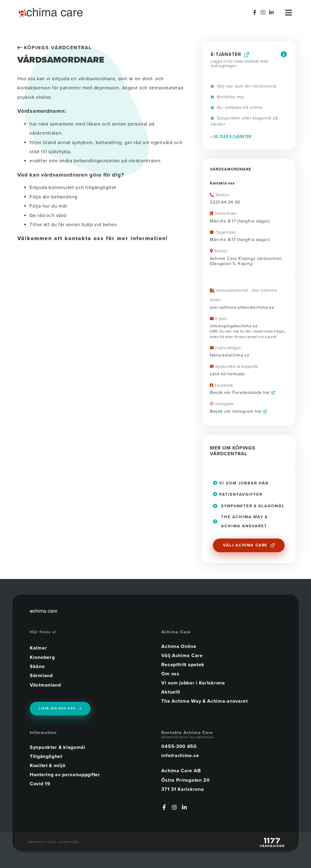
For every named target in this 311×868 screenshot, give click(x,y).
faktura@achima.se (230, 355)
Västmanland (45, 685)
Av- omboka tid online (237, 107)
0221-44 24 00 (225, 202)
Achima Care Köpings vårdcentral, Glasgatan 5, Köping (246, 261)
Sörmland (41, 676)
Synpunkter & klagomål (58, 747)
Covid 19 (40, 783)
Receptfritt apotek (183, 665)
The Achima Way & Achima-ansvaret (204, 701)
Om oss (170, 674)
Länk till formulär (228, 374)
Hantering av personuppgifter (65, 774)
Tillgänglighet (46, 756)
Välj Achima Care (182, 656)
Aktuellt (171, 692)
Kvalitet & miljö (48, 765)
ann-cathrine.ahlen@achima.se (242, 307)
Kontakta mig (227, 97)
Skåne (37, 666)
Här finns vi (43, 632)
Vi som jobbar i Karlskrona (193, 683)
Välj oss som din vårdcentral (244, 86)
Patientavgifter (238, 494)
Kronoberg (42, 657)
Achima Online (179, 646)
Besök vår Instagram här (239, 411)
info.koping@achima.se (234, 326)
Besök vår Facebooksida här (243, 393)
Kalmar (38, 648)
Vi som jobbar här (243, 483)
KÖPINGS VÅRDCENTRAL (55, 48)
